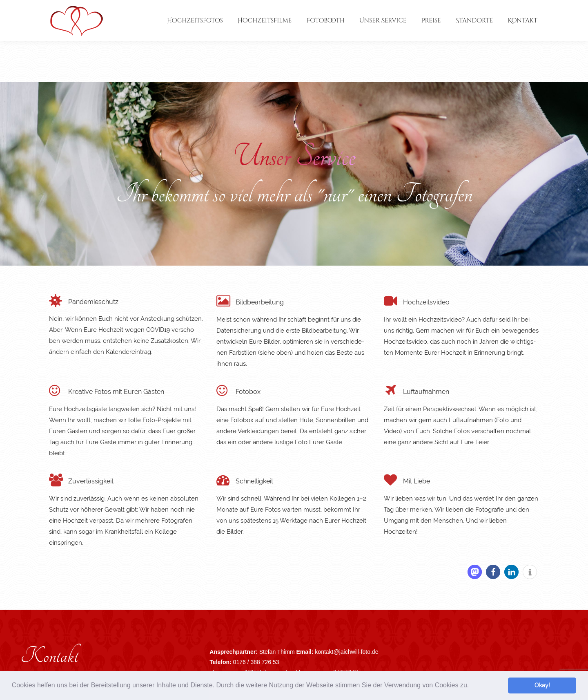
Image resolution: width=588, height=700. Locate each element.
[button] (472, 686)
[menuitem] (195, 20)
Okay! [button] (542, 685)
